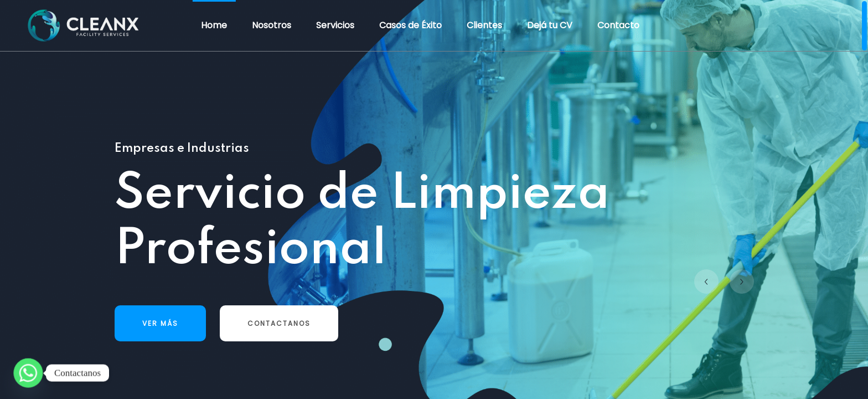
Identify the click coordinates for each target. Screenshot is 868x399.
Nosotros (272, 25)
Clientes (484, 25)
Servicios (335, 25)
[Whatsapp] (28, 373)
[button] (706, 282)
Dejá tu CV (550, 25)
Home (214, 25)
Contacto (618, 25)
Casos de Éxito (410, 25)
